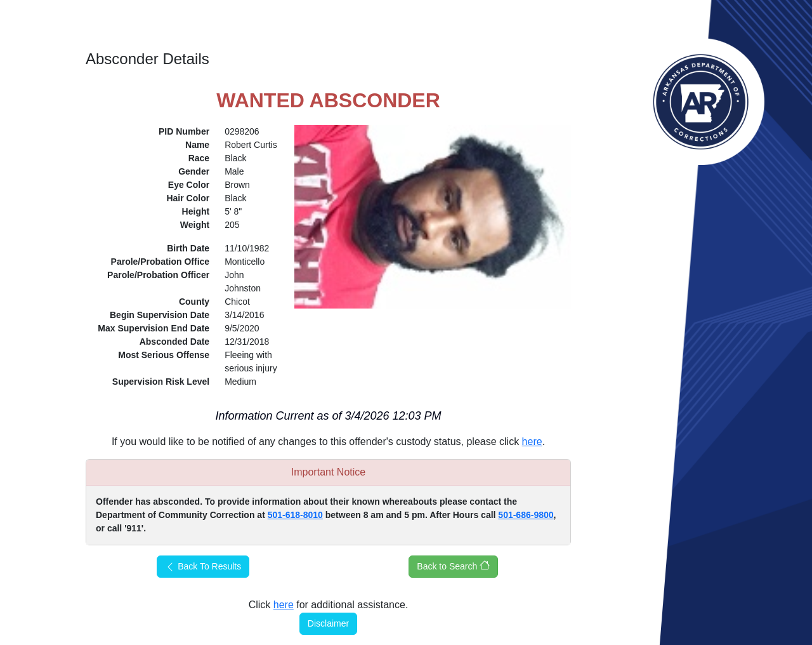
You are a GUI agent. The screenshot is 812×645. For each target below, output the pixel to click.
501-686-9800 (526, 515)
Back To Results (203, 567)
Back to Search (453, 566)
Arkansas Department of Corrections (701, 102)
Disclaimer (328, 623)
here (532, 442)
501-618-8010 (295, 515)
